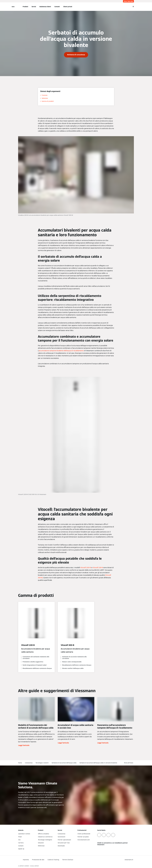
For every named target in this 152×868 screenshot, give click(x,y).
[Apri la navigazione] (13, 7)
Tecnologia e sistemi (42, 763)
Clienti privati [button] (68, 7)
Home (20, 763)
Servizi (34, 7)
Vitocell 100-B (98, 568)
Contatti (57, 7)
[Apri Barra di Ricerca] (129, 7)
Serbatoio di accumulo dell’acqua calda (64, 763)
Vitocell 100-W (86, 568)
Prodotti (25, 7)
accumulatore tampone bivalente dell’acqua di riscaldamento (61, 351)
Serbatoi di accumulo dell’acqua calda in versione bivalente (98, 763)
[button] (129, 763)
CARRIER (36, 866)
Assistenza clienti (45, 7)
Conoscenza (29, 763)
